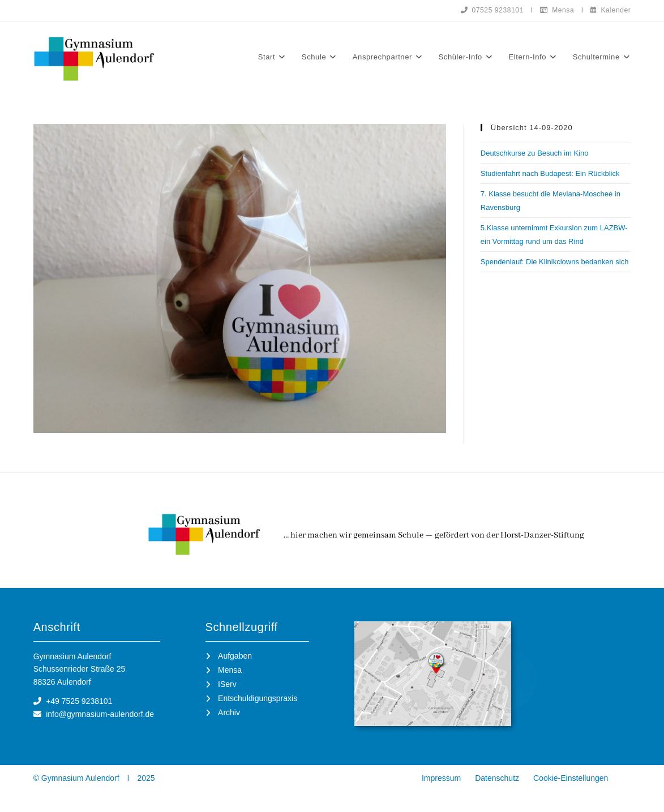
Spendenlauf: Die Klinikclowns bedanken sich (555, 262)
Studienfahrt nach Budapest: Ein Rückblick (550, 173)
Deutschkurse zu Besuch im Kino (535, 153)
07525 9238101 (492, 10)
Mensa (557, 10)
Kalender (611, 10)
